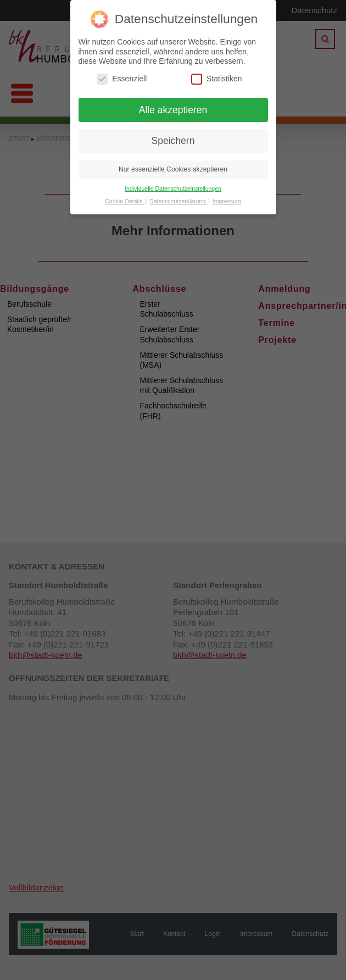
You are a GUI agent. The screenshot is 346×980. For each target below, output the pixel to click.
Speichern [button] (173, 141)
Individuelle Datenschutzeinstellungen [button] (173, 189)
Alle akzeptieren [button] (173, 110)
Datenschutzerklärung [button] (178, 201)
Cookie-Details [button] (124, 201)
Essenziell (122, 79)
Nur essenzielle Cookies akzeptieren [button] (173, 169)
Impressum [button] (227, 201)
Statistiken (217, 79)
